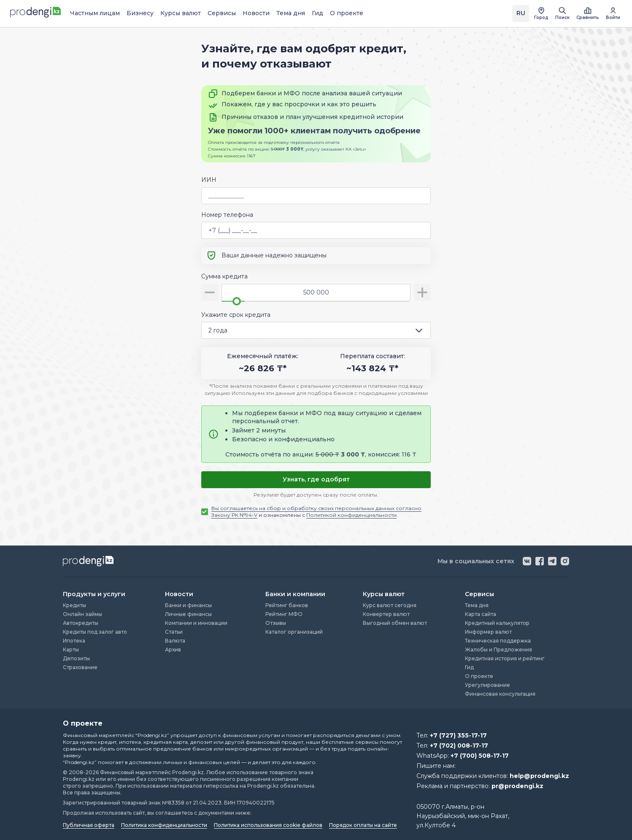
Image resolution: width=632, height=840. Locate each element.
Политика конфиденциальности (164, 825)
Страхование (80, 667)
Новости (256, 13)
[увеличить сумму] (422, 292)
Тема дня (291, 13)
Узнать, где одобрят (316, 479)
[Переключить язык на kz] (521, 14)
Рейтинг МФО (284, 614)
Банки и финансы (188, 605)
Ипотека (74, 641)
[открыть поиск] (562, 14)
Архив (173, 650)
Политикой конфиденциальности (351, 515)
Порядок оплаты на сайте (363, 825)
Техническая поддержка (498, 641)
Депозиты (76, 658)
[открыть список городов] (541, 14)
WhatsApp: (463, 756)
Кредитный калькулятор (497, 623)
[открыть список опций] (421, 330)
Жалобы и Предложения (498, 650)
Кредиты (74, 605)
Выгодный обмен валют (395, 623)
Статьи (174, 632)
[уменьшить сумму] (210, 292)
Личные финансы (188, 614)
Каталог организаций (294, 632)
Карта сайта (481, 614)
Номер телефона (227, 215)
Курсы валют (181, 13)
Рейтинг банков (287, 605)
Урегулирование (488, 685)
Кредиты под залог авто (95, 632)
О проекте (347, 13)
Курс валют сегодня (390, 605)
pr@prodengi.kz (517, 786)
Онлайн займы (82, 614)
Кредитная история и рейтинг (505, 658)
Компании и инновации (196, 623)
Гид (317, 13)
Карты (71, 650)
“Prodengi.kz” (152, 735)
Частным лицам (95, 13)
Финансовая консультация (500, 694)
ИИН (209, 180)
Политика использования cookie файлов (268, 825)
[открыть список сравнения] (588, 14)
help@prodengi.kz (539, 776)
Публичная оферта (89, 825)
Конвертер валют (386, 614)
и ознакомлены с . (316, 512)
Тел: (452, 735)
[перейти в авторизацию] (613, 14)
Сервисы (222, 13)
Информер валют (488, 632)
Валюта (175, 641)
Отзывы (276, 623)
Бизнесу (140, 13)
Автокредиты (81, 623)
